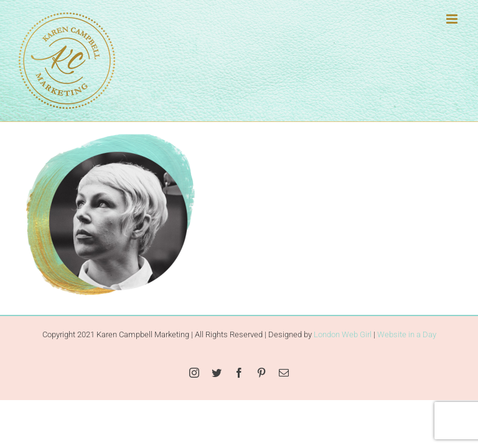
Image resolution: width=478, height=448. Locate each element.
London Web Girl (343, 334)
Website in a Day (407, 334)
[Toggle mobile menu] (453, 19)
